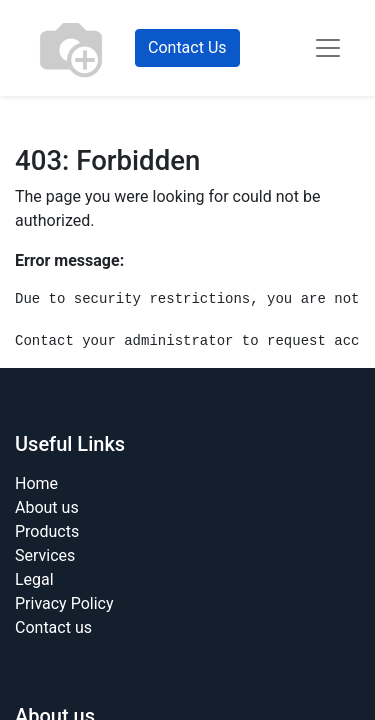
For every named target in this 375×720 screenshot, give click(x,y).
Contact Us (187, 47)
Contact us (53, 627)
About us (47, 507)
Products (47, 531)
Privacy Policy (64, 603)
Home (36, 483)
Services (45, 555)
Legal (34, 579)
